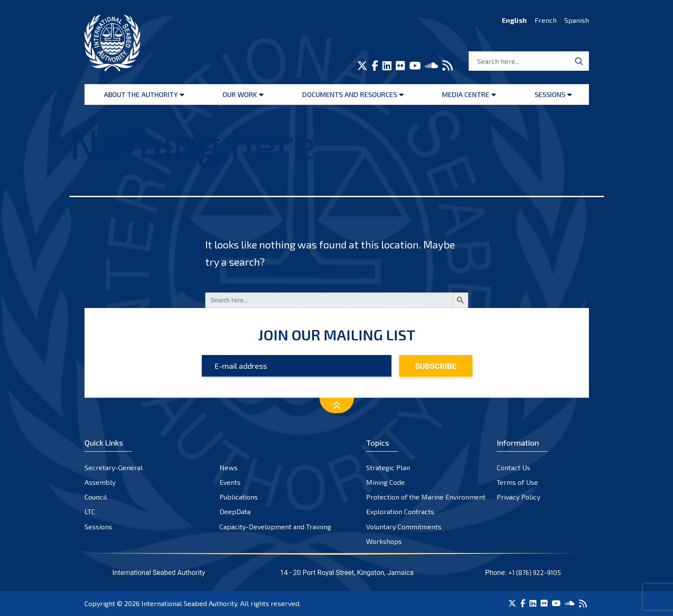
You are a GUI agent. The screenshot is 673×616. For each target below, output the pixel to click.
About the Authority (141, 94)
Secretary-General (114, 467)
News (229, 467)
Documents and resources (350, 94)
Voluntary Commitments (404, 526)
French (546, 20)
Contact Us (513, 467)
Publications (239, 497)
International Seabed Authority (189, 603)
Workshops (384, 541)
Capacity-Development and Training (275, 526)
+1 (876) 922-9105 (535, 572)
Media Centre (466, 94)
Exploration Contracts (400, 511)
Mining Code (385, 482)
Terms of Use (517, 482)
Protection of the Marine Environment (426, 497)
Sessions (550, 94)
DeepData (235, 511)
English (514, 20)
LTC (90, 511)
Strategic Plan (388, 467)
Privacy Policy (518, 497)
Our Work (240, 94)
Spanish (577, 20)
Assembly (100, 482)
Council (96, 497)
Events (230, 482)
